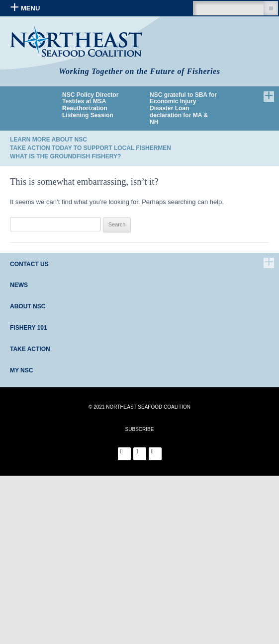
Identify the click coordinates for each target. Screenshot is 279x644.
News (19, 285)
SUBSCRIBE (140, 429)
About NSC (28, 306)
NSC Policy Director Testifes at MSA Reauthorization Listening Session (90, 105)
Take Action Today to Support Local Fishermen (91, 148)
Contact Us (29, 264)
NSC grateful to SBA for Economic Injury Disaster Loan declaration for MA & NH (183, 109)
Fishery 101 (29, 328)
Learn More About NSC (48, 140)
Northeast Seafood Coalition (76, 41)
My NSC (21, 370)
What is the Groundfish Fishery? (65, 156)
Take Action (30, 349)
